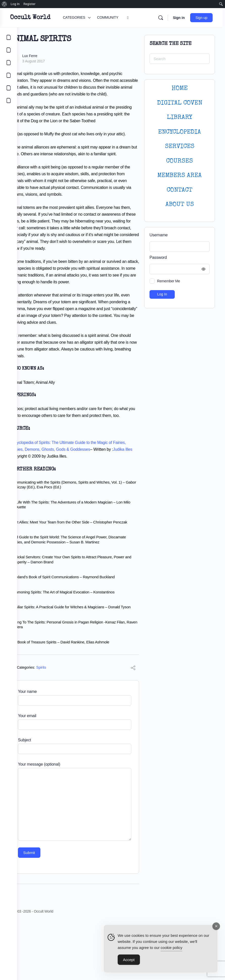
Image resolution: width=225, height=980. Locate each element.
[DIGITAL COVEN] (9, 100)
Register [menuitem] (30, 4)
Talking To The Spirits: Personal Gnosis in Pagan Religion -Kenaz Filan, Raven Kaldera (80, 682)
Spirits (58, 725)
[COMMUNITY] (9, 50)
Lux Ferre (47, 56)
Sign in (181, 18)
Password (178, 258)
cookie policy (171, 948)
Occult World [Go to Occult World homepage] (47, 18)
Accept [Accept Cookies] (129, 960)
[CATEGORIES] (9, 37)
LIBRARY (180, 118)
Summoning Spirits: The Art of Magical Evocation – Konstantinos (79, 645)
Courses (180, 161)
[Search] (163, 18)
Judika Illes (43, 504)
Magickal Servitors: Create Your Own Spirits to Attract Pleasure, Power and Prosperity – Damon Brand (79, 612)
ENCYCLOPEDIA (180, 132)
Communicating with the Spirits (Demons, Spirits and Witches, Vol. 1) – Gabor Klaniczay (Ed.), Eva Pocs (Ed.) (83, 532)
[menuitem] (4, 4)
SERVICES (180, 147)
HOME (180, 89)
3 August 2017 (51, 61)
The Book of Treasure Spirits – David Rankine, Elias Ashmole (77, 700)
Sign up (204, 18)
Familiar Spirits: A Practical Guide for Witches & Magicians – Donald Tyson (82, 662)
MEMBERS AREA (180, 176)
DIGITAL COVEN (180, 103)
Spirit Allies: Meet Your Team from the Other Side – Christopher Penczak (78, 572)
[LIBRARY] (9, 63)
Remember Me (169, 281)
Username (159, 235)
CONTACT (180, 190)
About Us (180, 205)
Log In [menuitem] (15, 4)
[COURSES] (9, 75)
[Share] (133, 726)
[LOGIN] (9, 88)
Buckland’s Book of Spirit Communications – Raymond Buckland (80, 630)
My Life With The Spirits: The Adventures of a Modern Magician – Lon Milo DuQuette (80, 552)
